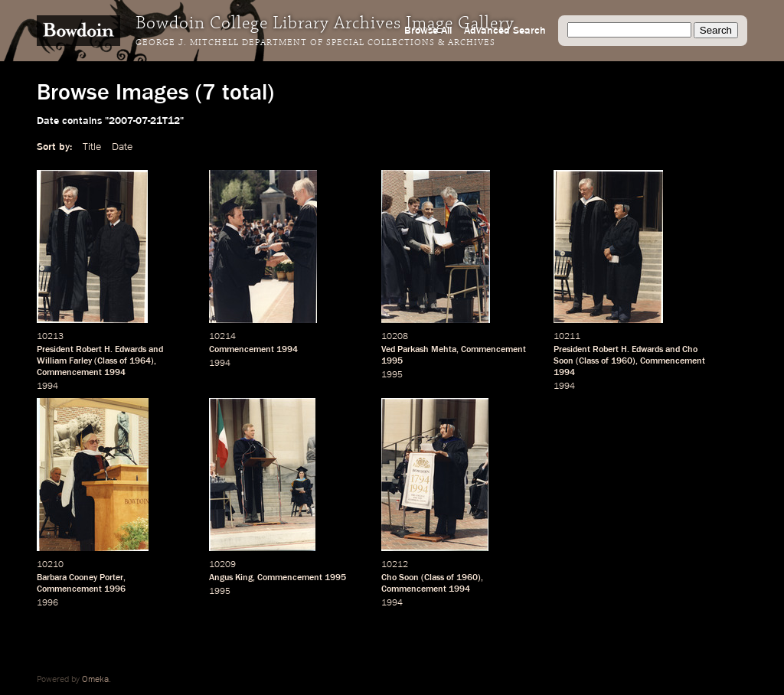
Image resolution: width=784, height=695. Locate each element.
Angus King (231, 578)
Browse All (428, 31)
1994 (115, 373)
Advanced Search (505, 31)
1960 (622, 361)
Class (107, 361)
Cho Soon (400, 578)
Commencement (69, 373)
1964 (140, 361)
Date (122, 147)
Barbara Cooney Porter (80, 578)
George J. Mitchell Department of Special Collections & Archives (315, 43)
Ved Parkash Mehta (419, 350)
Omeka (95, 680)
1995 (392, 361)
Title (92, 147)
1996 (115, 589)
